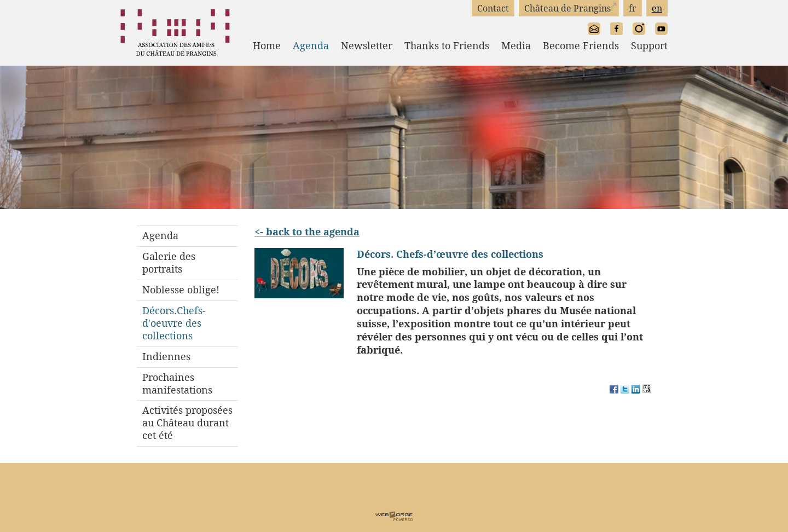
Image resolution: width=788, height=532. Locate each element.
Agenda (311, 46)
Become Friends (581, 46)
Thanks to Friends (447, 46)
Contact (493, 8)
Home (267, 46)
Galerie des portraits (169, 263)
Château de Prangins (567, 8)
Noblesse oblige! (181, 290)
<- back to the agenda (307, 232)
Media (516, 46)
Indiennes (166, 357)
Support (649, 46)
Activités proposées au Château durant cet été (187, 423)
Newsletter (367, 46)
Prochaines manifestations (177, 384)
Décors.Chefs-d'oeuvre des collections (174, 323)
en (657, 8)
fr (633, 8)
